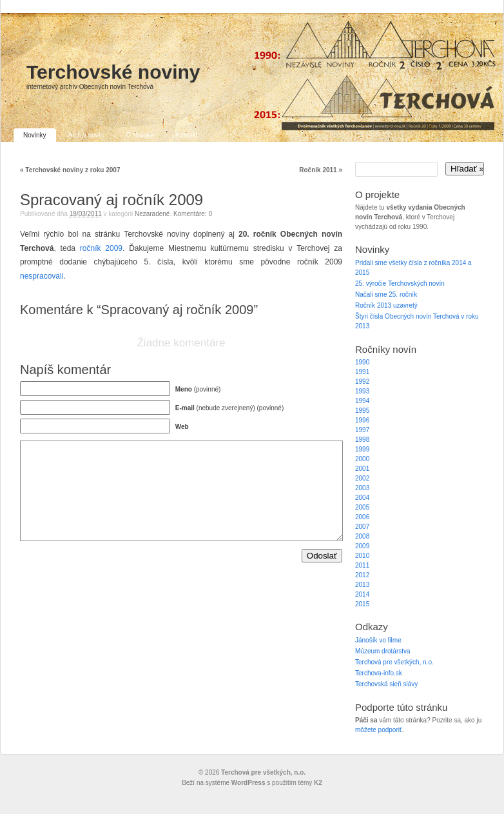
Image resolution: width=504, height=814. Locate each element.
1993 (362, 391)
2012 (362, 575)
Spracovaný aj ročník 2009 (111, 200)
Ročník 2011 (321, 170)
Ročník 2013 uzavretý (386, 305)
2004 (362, 498)
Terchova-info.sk (379, 673)
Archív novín (86, 135)
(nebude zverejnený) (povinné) (229, 408)
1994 (362, 401)
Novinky (35, 135)
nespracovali (42, 276)
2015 (362, 604)
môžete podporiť (379, 730)
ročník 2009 (101, 248)
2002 (362, 478)
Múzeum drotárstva (383, 651)
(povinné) (198, 389)
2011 (362, 565)
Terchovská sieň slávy (386, 684)
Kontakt (187, 135)
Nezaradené (152, 214)
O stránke (140, 135)
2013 (362, 585)
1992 (362, 382)
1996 (362, 420)
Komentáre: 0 (193, 214)
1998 (362, 440)
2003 (362, 488)
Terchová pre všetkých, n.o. (394, 662)
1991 (362, 372)
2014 (362, 594)
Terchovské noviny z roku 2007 (70, 170)
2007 (362, 527)
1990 (362, 362)
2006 (362, 517)
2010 (362, 556)
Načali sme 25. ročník (386, 294)
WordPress (248, 783)
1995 (362, 411)
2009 (362, 546)
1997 (362, 430)
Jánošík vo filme (378, 640)
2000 (362, 459)
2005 (362, 507)
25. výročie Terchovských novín (400, 283)
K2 (318, 783)
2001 (362, 469)
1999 (362, 449)
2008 (362, 536)
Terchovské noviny (113, 72)
